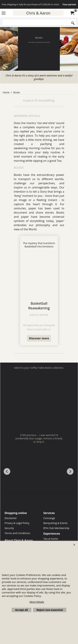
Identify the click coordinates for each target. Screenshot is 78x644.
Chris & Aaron (38, 13)
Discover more (39, 338)
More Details (37, 602)
